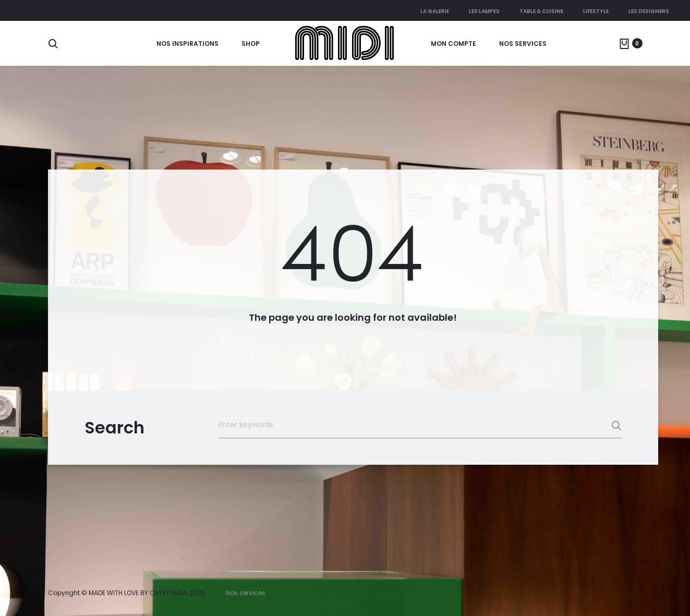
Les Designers (649, 11)
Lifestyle (596, 11)
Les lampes (484, 11)
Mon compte (453, 44)
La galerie (435, 11)
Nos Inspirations (187, 44)
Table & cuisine (541, 11)
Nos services (523, 44)
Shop (251, 44)
